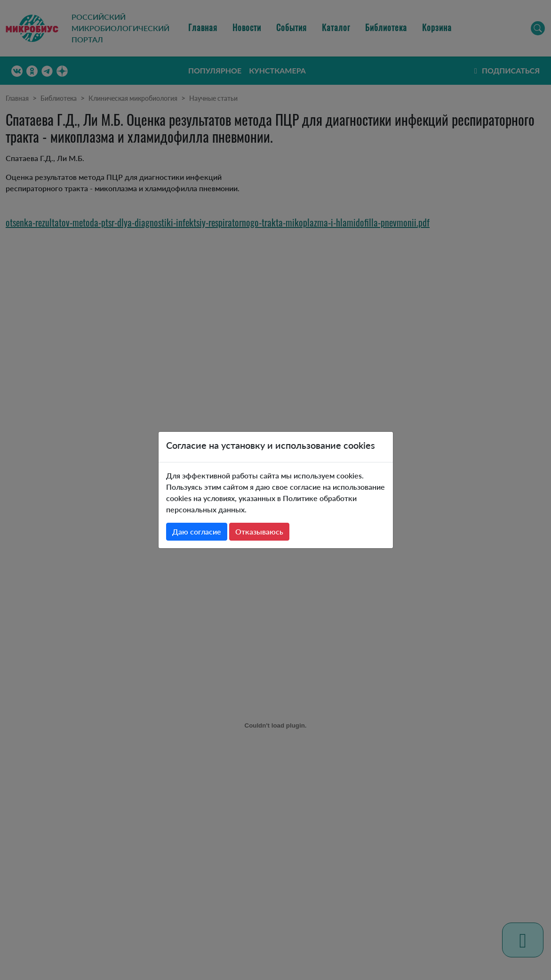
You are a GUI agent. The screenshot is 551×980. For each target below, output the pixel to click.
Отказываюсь (259, 531)
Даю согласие (197, 531)
